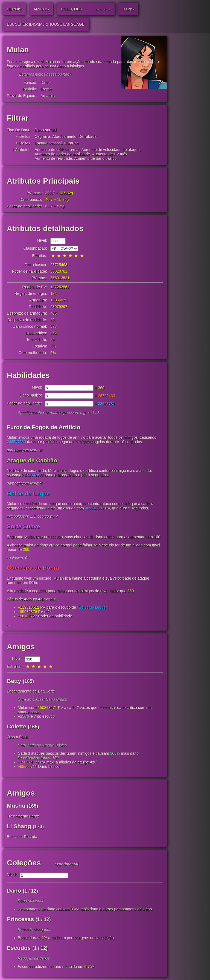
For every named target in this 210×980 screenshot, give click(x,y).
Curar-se (71, 143)
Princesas (20, 920)
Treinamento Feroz (23, 817)
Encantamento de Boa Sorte (31, 692)
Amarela (48, 96)
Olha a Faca (17, 737)
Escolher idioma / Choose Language (46, 24)
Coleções (24, 863)
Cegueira (43, 136)
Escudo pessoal (48, 143)
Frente (46, 89)
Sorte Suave (23, 527)
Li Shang (19, 827)
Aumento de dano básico (96, 158)
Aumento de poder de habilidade (62, 154)
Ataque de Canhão (32, 461)
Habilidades (28, 375)
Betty (14, 681)
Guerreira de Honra (33, 568)
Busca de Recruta (22, 837)
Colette (17, 727)
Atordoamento (64, 136)
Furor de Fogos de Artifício (44, 428)
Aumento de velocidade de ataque (111, 150)
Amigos (21, 647)
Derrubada (87, 136)
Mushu (16, 806)
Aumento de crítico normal (57, 150)
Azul (94, 763)
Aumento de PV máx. (110, 154)
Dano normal (46, 130)
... (8, 625)
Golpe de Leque (28, 494)
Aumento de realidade (53, 158)
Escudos (19, 948)
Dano (45, 82)
